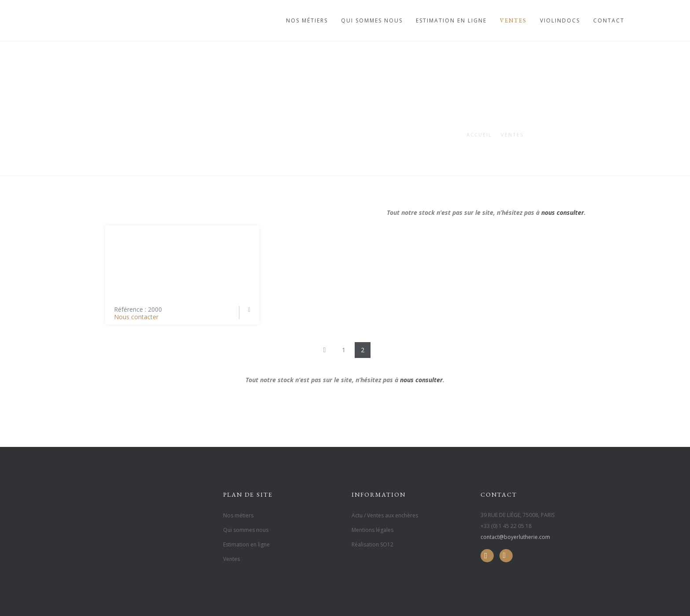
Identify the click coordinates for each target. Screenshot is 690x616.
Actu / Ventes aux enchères (385, 515)
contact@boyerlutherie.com (515, 537)
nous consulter (563, 212)
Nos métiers (307, 20)
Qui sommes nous (372, 20)
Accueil (479, 135)
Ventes (513, 20)
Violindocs (560, 20)
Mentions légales (373, 530)
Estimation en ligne (451, 20)
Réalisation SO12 (373, 544)
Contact (609, 20)
